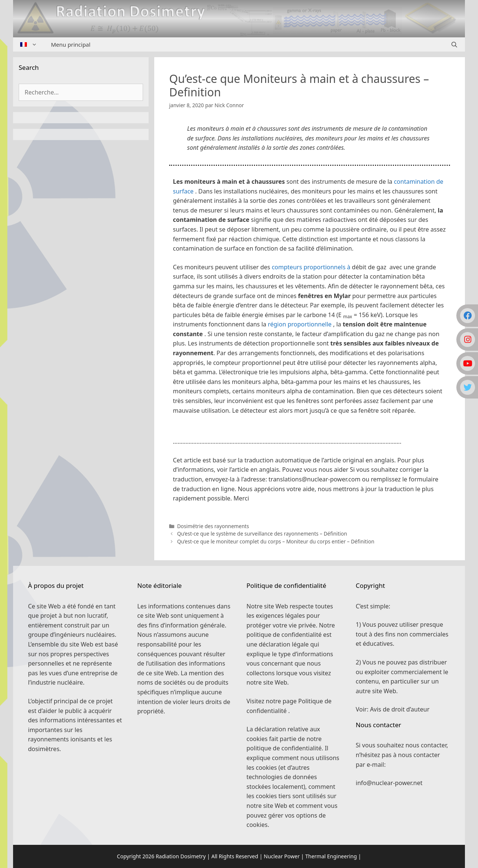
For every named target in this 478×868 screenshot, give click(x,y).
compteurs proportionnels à (311, 267)
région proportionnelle (300, 324)
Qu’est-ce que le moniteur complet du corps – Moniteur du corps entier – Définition (276, 541)
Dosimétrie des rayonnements (213, 526)
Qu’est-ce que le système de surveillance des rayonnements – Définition (262, 534)
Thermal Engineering (331, 856)
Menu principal (71, 44)
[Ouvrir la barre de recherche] (454, 44)
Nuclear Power (282, 856)
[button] (310, 431)
